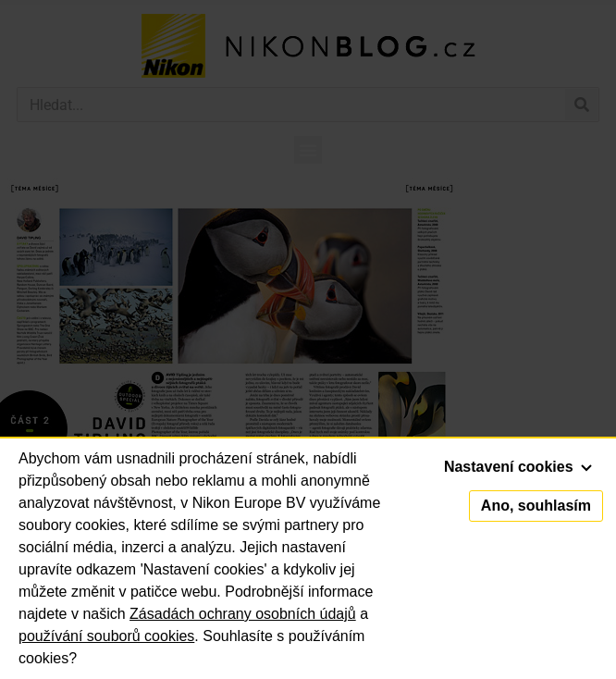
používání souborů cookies (106, 636)
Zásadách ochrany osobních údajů (243, 614)
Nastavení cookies (518, 467)
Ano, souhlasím (536, 506)
